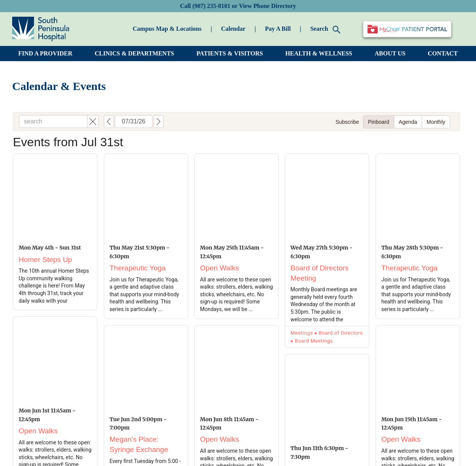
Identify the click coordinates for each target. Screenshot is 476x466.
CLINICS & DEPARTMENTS (134, 53)
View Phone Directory (267, 6)
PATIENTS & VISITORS (230, 53)
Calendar (233, 29)
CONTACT (443, 53)
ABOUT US (390, 53)
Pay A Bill (278, 29)
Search (325, 29)
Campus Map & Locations (167, 29)
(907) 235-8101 (211, 6)
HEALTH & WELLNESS (319, 53)
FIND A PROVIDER (45, 53)
